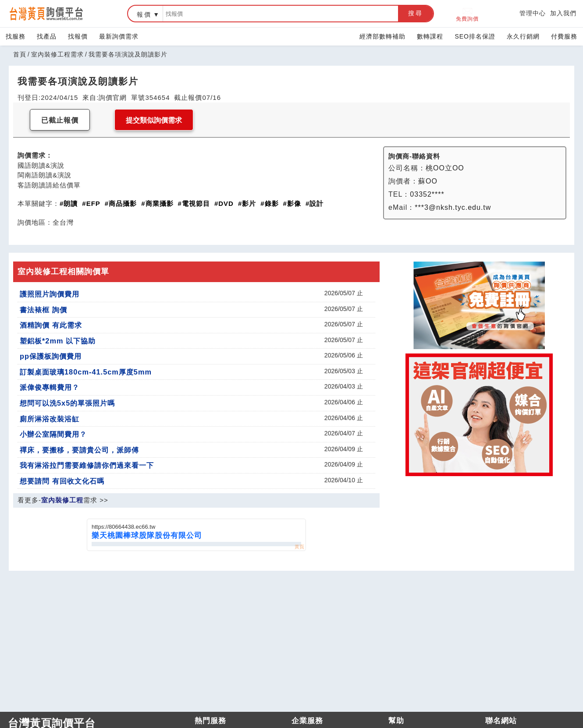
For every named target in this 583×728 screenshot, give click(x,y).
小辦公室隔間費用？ (53, 434)
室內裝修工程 (62, 500)
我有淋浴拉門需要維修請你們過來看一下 (87, 465)
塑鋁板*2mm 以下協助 (58, 341)
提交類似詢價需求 (154, 120)
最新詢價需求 (119, 36)
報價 (144, 14)
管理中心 (533, 13)
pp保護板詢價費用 (51, 356)
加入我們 (563, 13)
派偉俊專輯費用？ (50, 387)
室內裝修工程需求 (57, 54)
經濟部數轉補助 (382, 36)
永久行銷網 (523, 36)
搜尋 (416, 13)
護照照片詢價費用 (50, 294)
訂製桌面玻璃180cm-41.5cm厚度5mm (86, 372)
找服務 (16, 36)
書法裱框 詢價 (43, 310)
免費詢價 (467, 14)
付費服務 (564, 36)
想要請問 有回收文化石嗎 (62, 481)
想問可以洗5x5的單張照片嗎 (67, 403)
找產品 (47, 36)
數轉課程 (430, 36)
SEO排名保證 (475, 36)
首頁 (20, 54)
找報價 (78, 36)
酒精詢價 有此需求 (51, 325)
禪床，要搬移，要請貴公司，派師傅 (79, 450)
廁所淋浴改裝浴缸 (50, 419)
